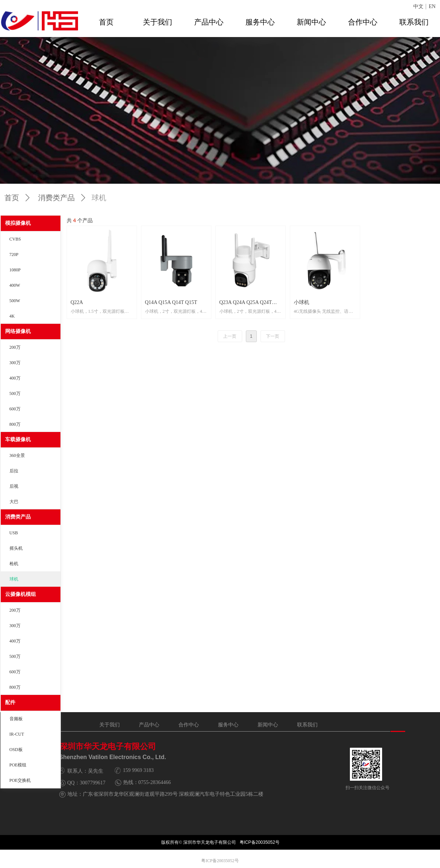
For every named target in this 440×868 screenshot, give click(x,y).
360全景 (17, 455)
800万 (15, 424)
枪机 (14, 564)
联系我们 (414, 22)
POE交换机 (20, 780)
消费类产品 (18, 517)
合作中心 (363, 22)
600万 (15, 409)
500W (15, 301)
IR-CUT (17, 734)
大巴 (14, 502)
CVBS (15, 239)
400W (15, 285)
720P (14, 254)
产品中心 (209, 22)
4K (12, 316)
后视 (14, 486)
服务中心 (260, 22)
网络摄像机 (18, 331)
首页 (106, 22)
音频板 (16, 719)
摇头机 (16, 548)
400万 (15, 378)
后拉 (14, 471)
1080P (15, 270)
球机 (14, 579)
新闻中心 (311, 22)
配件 (10, 702)
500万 (15, 393)
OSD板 (16, 750)
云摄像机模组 (21, 594)
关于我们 (158, 22)
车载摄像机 (18, 440)
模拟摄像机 (18, 223)
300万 (15, 363)
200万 (15, 347)
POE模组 (18, 765)
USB (14, 533)
